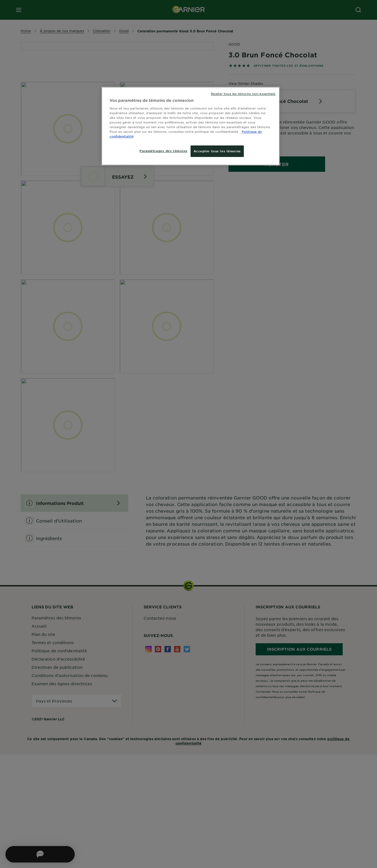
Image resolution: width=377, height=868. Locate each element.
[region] (191, 126)
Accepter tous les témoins (217, 151)
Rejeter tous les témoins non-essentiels (243, 94)
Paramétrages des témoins (163, 151)
